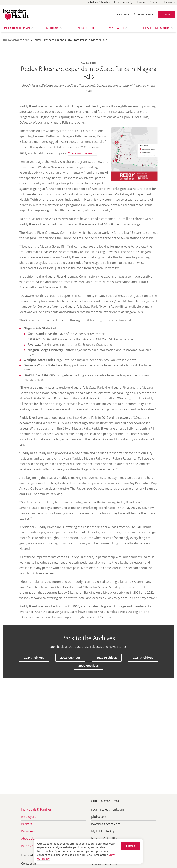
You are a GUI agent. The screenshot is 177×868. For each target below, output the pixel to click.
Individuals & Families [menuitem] (36, 809)
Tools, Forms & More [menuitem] (156, 28)
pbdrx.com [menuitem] (99, 817)
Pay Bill (123, 14)
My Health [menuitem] (117, 28)
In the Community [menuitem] (34, 846)
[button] (34, 658)
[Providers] (155, 3)
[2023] (28, 40)
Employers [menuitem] (29, 817)
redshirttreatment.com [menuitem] (108, 809)
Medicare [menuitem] (53, 28)
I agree (131, 846)
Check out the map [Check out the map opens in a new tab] (81, 153)
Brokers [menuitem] (27, 824)
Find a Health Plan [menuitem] (17, 28)
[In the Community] (123, 3)
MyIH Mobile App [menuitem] (103, 831)
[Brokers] (141, 3)
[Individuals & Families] (98, 3)
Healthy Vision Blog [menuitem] (105, 839)
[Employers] (170, 3)
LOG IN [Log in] (167, 14)
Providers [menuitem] (28, 831)
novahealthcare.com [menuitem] (106, 824)
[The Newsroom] (13, 40)
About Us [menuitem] (28, 839)
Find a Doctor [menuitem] (86, 28)
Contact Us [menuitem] (29, 864)
